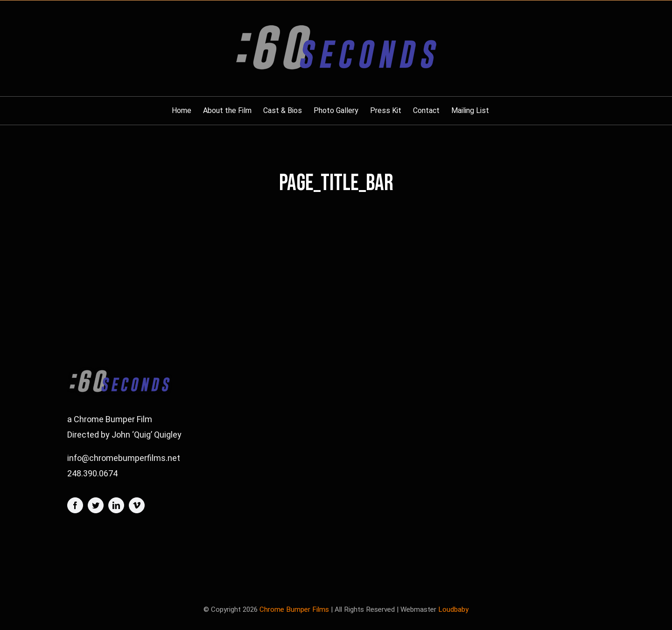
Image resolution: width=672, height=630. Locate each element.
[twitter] (96, 505)
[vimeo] (137, 505)
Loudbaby (453, 609)
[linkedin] (116, 505)
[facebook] (75, 505)
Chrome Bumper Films (294, 609)
